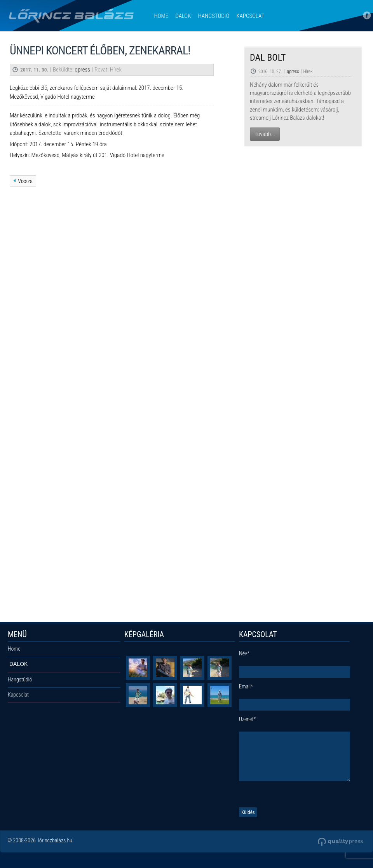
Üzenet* (247, 719)
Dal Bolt (268, 58)
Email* (246, 686)
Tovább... (265, 134)
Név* (244, 653)
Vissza (25, 181)
